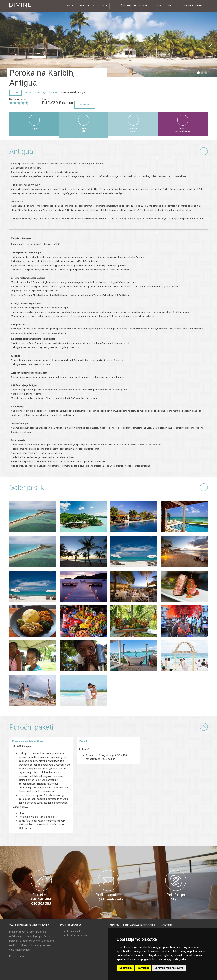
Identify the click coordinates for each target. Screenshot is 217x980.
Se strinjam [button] (125, 968)
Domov (68, 6)
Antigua (53, 92)
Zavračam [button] (143, 968)
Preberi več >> (17, 956)
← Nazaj (16, 93)
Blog (172, 6)
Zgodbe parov (193, 6)
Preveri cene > (85, 105)
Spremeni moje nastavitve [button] (169, 968)
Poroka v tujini (92, 6)
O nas (157, 6)
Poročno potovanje (129, 6)
